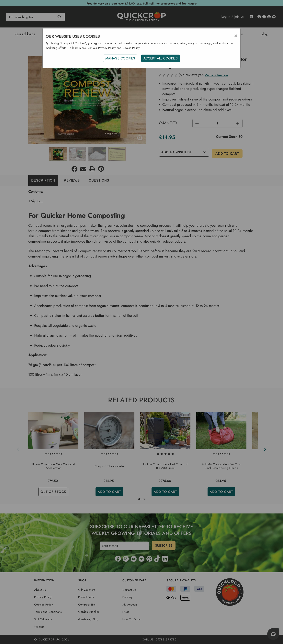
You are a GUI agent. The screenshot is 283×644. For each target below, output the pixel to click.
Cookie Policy (131, 48)
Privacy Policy (107, 48)
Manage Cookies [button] (120, 58)
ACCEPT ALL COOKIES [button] (161, 58)
